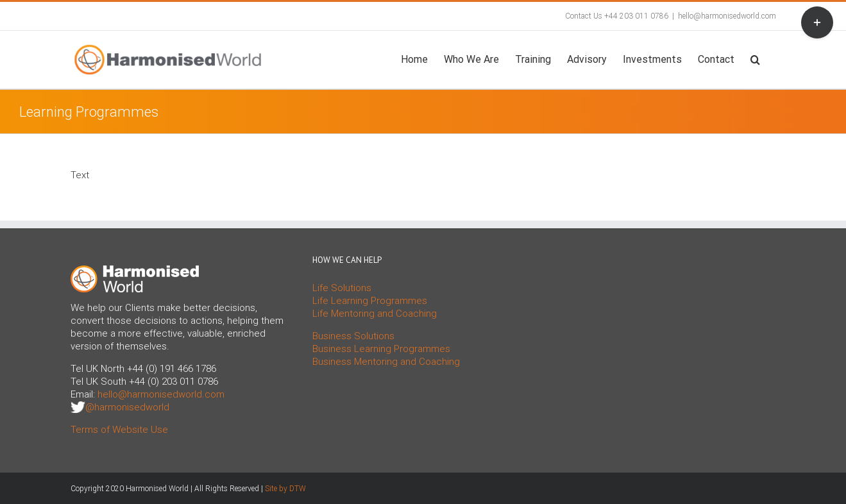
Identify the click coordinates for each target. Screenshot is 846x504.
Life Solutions (342, 288)
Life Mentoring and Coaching (375, 314)
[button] (755, 58)
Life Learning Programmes (370, 301)
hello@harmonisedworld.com (727, 16)
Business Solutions (353, 336)
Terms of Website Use (119, 430)
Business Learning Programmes (381, 349)
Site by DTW (285, 489)
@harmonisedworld (127, 407)
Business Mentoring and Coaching (386, 362)
